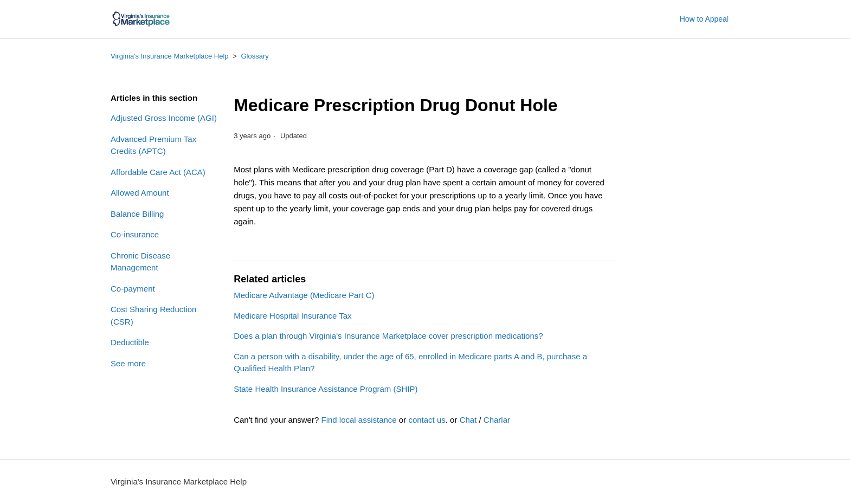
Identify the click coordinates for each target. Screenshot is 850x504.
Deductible (130, 342)
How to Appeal (704, 19)
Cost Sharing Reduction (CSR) (153, 315)
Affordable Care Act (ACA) (158, 172)
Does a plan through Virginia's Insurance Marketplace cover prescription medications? (388, 336)
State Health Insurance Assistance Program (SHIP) (326, 389)
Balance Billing (137, 214)
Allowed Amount (140, 193)
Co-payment (133, 289)
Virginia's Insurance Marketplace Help (170, 56)
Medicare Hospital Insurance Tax (292, 316)
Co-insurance (135, 234)
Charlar (497, 420)
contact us (427, 420)
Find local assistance (359, 420)
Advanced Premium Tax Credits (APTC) (153, 145)
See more (128, 363)
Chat (468, 420)
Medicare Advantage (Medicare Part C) (304, 295)
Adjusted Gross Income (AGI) (164, 118)
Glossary (255, 56)
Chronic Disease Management (140, 262)
